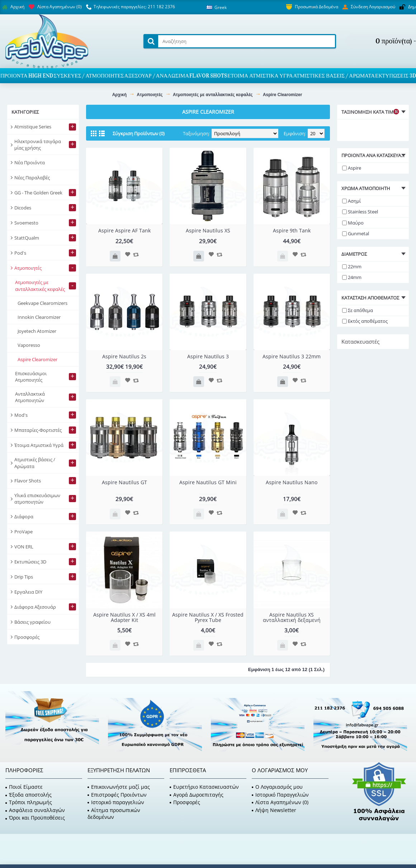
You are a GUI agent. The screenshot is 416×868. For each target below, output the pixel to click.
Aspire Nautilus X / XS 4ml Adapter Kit (124, 617)
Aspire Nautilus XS (208, 230)
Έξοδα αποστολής (29, 795)
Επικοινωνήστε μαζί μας (119, 787)
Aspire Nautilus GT (124, 482)
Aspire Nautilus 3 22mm (292, 356)
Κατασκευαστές (360, 341)
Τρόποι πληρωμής (29, 802)
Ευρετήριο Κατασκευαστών (204, 787)
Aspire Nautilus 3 (208, 356)
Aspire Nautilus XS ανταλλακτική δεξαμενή (292, 617)
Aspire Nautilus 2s (124, 356)
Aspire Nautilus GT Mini (208, 482)
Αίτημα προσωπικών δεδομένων (114, 814)
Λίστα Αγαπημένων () (280, 802)
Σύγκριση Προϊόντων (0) (139, 133)
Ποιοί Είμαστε (24, 787)
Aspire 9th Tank (292, 230)
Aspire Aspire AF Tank (124, 230)
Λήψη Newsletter (274, 810)
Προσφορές (185, 802)
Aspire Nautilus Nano (292, 482)
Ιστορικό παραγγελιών (116, 802)
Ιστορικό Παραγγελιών (280, 795)
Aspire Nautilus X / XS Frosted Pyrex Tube (208, 617)
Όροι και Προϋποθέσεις (35, 818)
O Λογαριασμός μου (277, 787)
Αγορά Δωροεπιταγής (197, 795)
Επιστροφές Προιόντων (117, 795)
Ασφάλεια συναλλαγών (35, 810)
